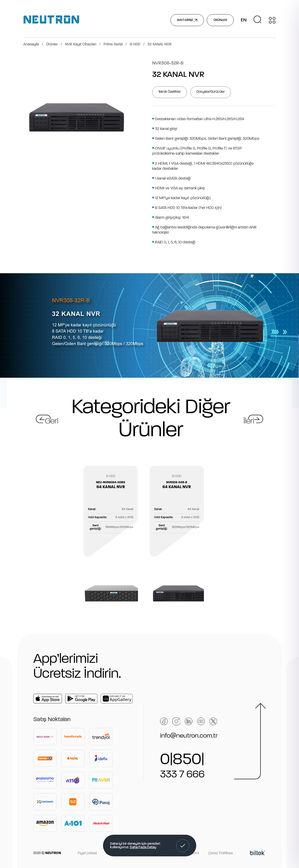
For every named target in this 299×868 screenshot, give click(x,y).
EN (244, 20)
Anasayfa (31, 44)
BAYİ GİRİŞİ (187, 20)
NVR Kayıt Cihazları (81, 44)
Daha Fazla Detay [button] (143, 847)
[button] (183, 846)
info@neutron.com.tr (189, 736)
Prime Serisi (113, 44)
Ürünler (52, 44)
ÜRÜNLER (220, 20)
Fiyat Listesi (87, 853)
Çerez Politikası (221, 853)
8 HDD (135, 44)
